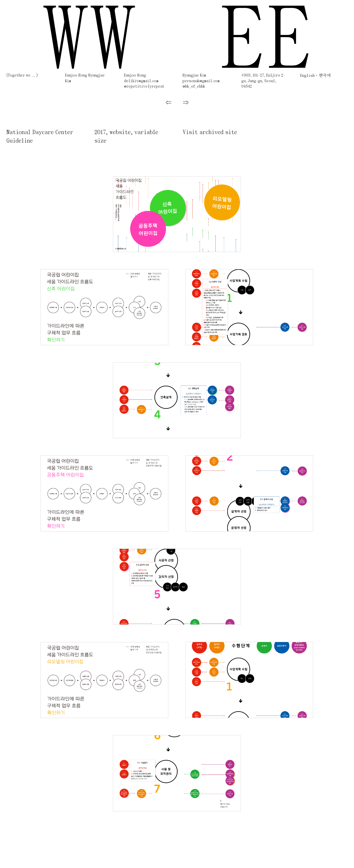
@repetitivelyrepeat (144, 87)
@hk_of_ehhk (194, 87)
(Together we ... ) (22, 76)
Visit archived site (210, 133)
